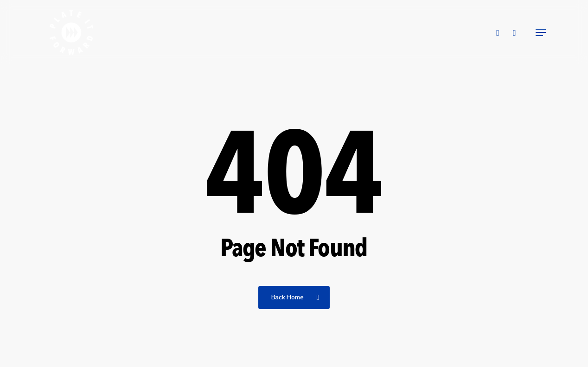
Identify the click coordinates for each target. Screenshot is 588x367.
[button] (541, 33)
